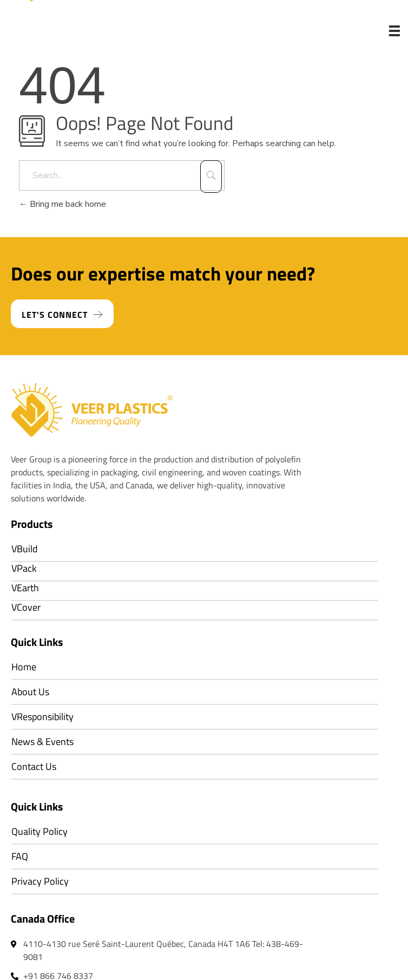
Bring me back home (62, 204)
